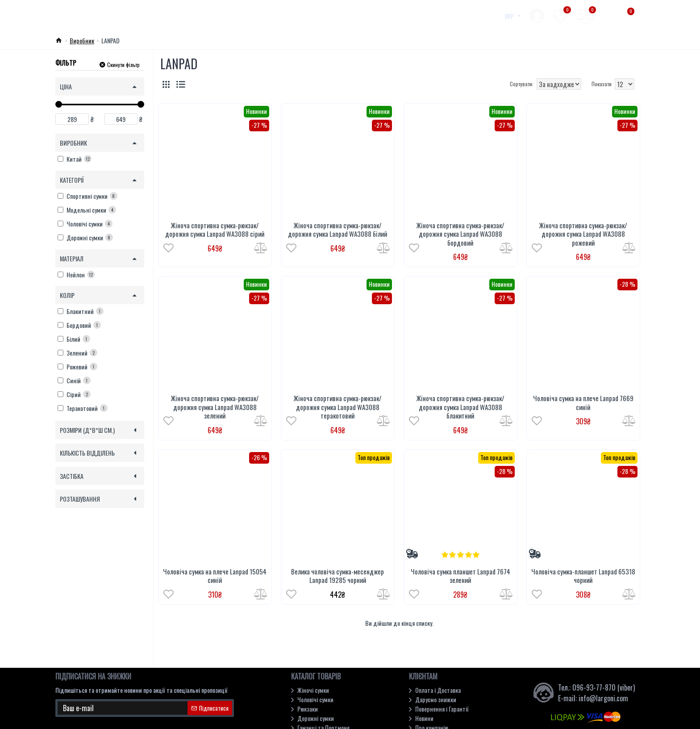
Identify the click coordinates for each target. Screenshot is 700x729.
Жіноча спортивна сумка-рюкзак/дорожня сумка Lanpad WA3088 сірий (215, 230)
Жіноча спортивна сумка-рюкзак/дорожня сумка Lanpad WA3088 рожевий (583, 234)
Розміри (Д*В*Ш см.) (87, 430)
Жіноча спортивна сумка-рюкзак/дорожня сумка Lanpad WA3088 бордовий (460, 234)
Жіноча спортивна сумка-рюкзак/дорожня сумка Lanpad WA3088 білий (337, 230)
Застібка (72, 476)
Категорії (72, 180)
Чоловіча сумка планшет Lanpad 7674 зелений (460, 576)
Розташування (80, 499)
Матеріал (72, 258)
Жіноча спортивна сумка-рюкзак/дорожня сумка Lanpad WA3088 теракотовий (338, 407)
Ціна (66, 86)
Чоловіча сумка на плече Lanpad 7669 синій (583, 403)
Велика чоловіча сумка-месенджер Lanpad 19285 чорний (337, 576)
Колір (67, 295)
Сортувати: (491, 84)
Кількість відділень (87, 453)
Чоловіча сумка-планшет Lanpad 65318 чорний (583, 576)
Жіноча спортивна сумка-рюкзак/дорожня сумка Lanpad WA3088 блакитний (460, 407)
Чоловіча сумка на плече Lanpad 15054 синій (215, 576)
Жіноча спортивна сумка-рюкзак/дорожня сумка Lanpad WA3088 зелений (215, 407)
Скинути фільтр (123, 64)
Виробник (82, 40)
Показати (602, 84)
